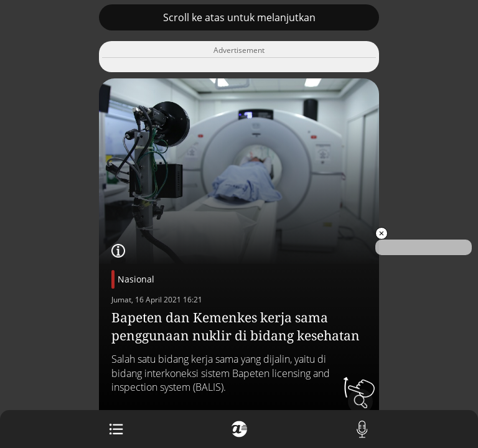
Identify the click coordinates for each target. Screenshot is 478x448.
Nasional (136, 279)
